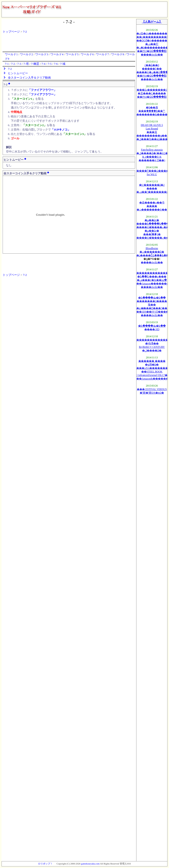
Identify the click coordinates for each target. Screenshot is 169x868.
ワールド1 (11, 54)
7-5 (50, 64)
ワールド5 (72, 54)
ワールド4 (57, 54)
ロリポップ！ (45, 864)
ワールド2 (27, 54)
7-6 (56, 64)
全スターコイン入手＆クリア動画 (29, 78)
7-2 (25, 32)
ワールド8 (118, 54)
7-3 (19, 64)
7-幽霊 (35, 64)
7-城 (63, 64)
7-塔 (26, 64)
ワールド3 (42, 54)
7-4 (43, 64)
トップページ (11, 32)
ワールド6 (87, 54)
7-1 (7, 64)
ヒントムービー (18, 73)
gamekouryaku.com (90, 864)
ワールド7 (102, 54)
